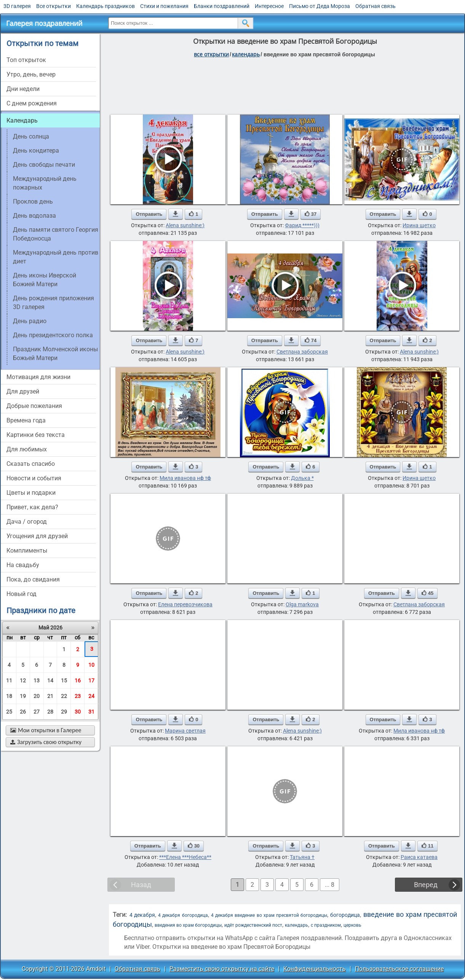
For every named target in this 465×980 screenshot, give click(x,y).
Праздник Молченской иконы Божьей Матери (55, 354)
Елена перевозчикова (185, 604)
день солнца (31, 136)
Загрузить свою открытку (46, 742)
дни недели (23, 89)
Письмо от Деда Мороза (320, 6)
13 (37, 680)
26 (23, 712)
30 (78, 712)
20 (37, 696)
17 (91, 680)
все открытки (211, 54)
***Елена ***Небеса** (185, 857)
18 (9, 696)
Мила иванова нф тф (185, 478)
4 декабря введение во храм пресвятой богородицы (269, 915)
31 (91, 712)
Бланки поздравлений (222, 6)
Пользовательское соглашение (399, 969)
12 (23, 680)
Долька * (302, 478)
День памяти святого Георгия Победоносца (56, 234)
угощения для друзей (37, 536)
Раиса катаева (419, 857)
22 (64, 696)
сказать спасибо (31, 464)
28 (50, 712)
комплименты (27, 551)
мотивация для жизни (38, 377)
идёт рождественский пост (253, 925)
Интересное (269, 6)
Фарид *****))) (302, 225)
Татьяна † (302, 857)
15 (64, 680)
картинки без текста (36, 435)
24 (91, 696)
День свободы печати (44, 165)
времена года (26, 420)
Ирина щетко (419, 225)
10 (91, 665)
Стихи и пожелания (164, 6)
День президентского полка (53, 335)
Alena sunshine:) (185, 225)
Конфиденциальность (315, 969)
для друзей (23, 391)
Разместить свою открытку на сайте (222, 969)
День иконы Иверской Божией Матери (45, 280)
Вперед (426, 885)
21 (50, 696)
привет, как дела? (32, 507)
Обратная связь (376, 6)
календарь (296, 925)
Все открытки (54, 6)
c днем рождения (32, 103)
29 (64, 712)
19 (23, 696)
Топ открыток (26, 60)
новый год (22, 594)
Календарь (246, 54)
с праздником (326, 925)
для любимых (27, 449)
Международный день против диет (56, 257)
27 (37, 712)
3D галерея (17, 6)
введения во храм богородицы (188, 925)
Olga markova (302, 604)
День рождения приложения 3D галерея (54, 303)
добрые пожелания (34, 406)
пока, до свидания (33, 579)
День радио (30, 321)
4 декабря (142, 915)
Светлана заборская (302, 352)
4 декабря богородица (183, 915)
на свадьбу (23, 565)
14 (50, 680)
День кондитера (36, 151)
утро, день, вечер (31, 74)
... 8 (330, 885)
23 (78, 696)
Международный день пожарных (45, 183)
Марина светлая (185, 731)
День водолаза (34, 216)
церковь (352, 925)
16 (78, 680)
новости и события (34, 478)
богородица (345, 915)
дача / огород (27, 522)
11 (9, 680)
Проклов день (33, 202)
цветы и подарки (31, 493)
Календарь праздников (105, 6)
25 (9, 712)
